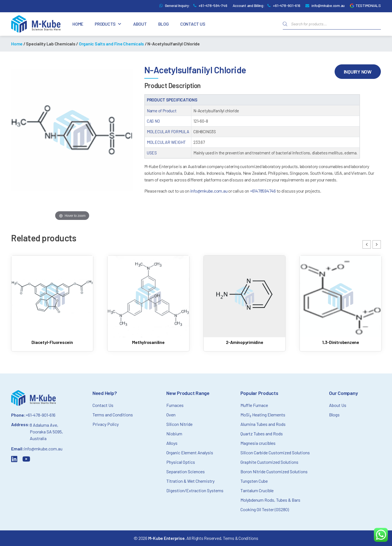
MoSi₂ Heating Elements (263, 415)
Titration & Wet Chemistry (190, 481)
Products (108, 24)
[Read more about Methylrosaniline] (148, 301)
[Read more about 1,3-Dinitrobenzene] (341, 301)
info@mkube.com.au (328, 5)
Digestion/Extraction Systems (195, 490)
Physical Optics (181, 462)
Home (78, 24)
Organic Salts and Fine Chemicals (111, 44)
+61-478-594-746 (213, 5)
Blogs (334, 415)
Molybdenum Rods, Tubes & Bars (270, 500)
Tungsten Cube (254, 481)
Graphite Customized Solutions (269, 462)
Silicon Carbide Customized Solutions (275, 452)
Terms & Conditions (241, 538)
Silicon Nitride (179, 424)
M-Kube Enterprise (166, 538)
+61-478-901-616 (286, 5)
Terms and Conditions (113, 415)
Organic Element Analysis (190, 452)
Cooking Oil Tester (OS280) (265, 509)
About (140, 24)
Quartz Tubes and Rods (262, 434)
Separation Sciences (186, 471)
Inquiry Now (358, 72)
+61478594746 (263, 191)
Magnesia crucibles (258, 443)
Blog (164, 24)
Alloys (172, 443)
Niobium (174, 434)
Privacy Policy (106, 424)
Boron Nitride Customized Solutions (274, 471)
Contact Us (193, 24)
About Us (338, 405)
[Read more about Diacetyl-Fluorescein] (52, 301)
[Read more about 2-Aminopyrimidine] (244, 301)
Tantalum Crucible (257, 490)
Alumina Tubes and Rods (263, 424)
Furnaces (175, 405)
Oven (171, 415)
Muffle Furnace (254, 405)
